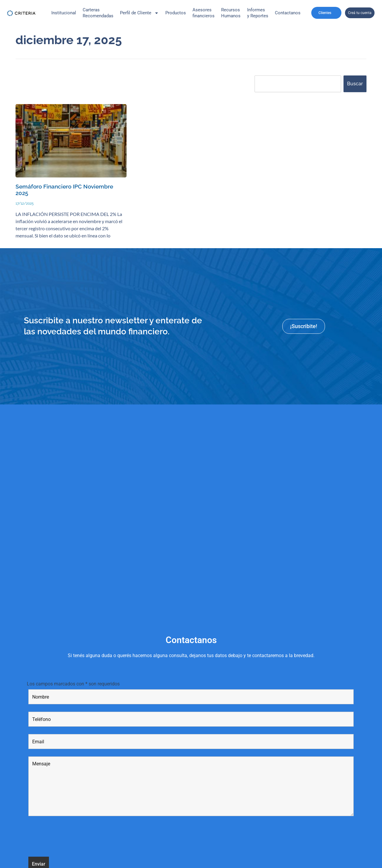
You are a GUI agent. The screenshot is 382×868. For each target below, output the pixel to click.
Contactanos (288, 13)
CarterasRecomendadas (98, 13)
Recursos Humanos (231, 13)
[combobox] (298, 84)
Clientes (326, 13)
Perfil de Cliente (139, 13)
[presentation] (74, 838)
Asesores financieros (204, 13)
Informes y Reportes (258, 13)
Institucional (64, 13)
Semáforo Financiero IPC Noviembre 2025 (64, 190)
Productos (176, 13)
